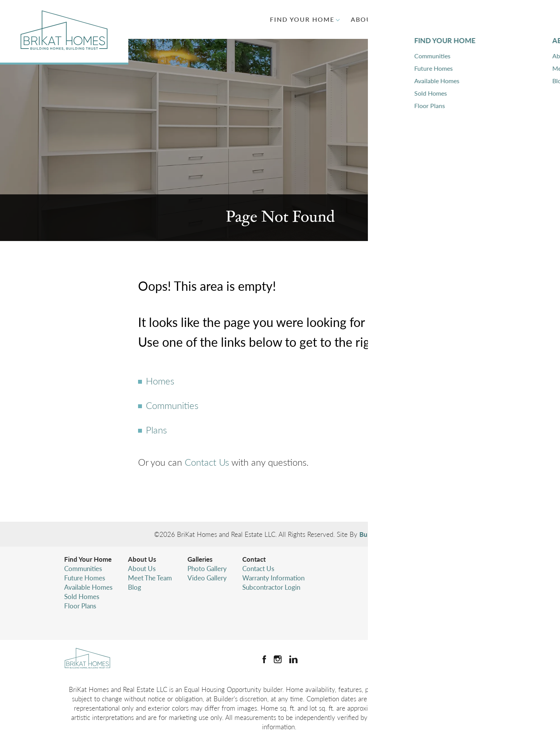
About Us (142, 559)
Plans (156, 430)
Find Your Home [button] (302, 19)
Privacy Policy (416, 603)
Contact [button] (477, 19)
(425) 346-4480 (440, 587)
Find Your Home (88, 559)
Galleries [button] (424, 19)
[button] (519, 19)
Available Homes (88, 587)
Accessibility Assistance (429, 621)
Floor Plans (80, 606)
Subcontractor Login (271, 587)
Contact (254, 559)
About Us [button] (370, 19)
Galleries (200, 559)
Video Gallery (207, 578)
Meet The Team (150, 578)
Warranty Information (273, 578)
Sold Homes (82, 596)
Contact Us (207, 462)
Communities (172, 405)
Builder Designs (382, 534)
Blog (135, 587)
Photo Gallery (207, 568)
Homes (160, 381)
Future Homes (85, 578)
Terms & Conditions (424, 612)
